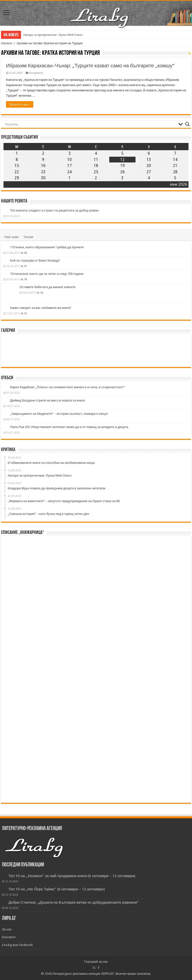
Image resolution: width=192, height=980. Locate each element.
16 (41, 293)
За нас (7, 929)
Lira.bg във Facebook (17, 945)
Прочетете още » (20, 104)
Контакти (9, 937)
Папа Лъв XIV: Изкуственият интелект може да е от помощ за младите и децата (69, 427)
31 (25, 266)
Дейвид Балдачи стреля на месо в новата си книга (47, 400)
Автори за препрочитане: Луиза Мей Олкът (53, 35)
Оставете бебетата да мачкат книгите (47, 287)
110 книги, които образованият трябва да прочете (47, 247)
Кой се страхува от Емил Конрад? (35, 260)
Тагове (28, 237)
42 (25, 253)
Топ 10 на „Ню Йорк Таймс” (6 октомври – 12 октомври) (57, 889)
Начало (7, 43)
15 (25, 313)
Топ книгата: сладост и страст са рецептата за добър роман (54, 210)
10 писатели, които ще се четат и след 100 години (47, 274)
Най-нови (11, 237)
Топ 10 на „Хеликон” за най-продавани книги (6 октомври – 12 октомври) (72, 876)
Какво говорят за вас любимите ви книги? (41, 308)
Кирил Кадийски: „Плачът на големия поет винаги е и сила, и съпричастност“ (67, 387)
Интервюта (36, 73)
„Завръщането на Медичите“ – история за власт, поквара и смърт (59, 414)
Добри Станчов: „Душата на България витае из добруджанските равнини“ (73, 902)
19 (25, 279)
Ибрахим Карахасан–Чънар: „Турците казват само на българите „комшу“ (90, 66)
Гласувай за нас (96, 962)
